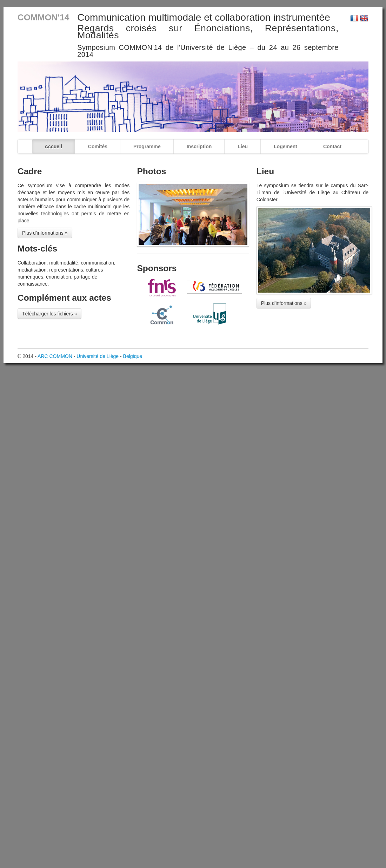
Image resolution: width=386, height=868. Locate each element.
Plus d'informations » (45, 233)
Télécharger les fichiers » (49, 314)
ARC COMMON (55, 356)
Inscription (199, 146)
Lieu (243, 146)
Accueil (53, 146)
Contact (332, 146)
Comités (98, 146)
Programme (147, 146)
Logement (285, 146)
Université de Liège (98, 356)
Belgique (133, 356)
